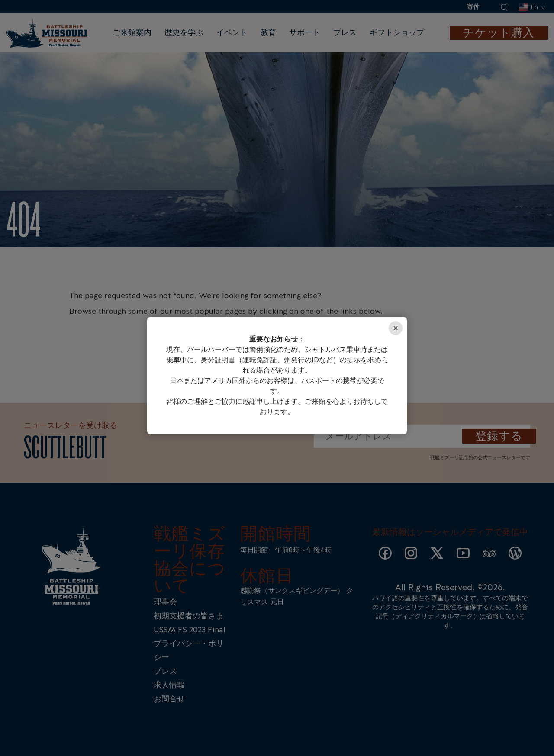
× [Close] (396, 328)
